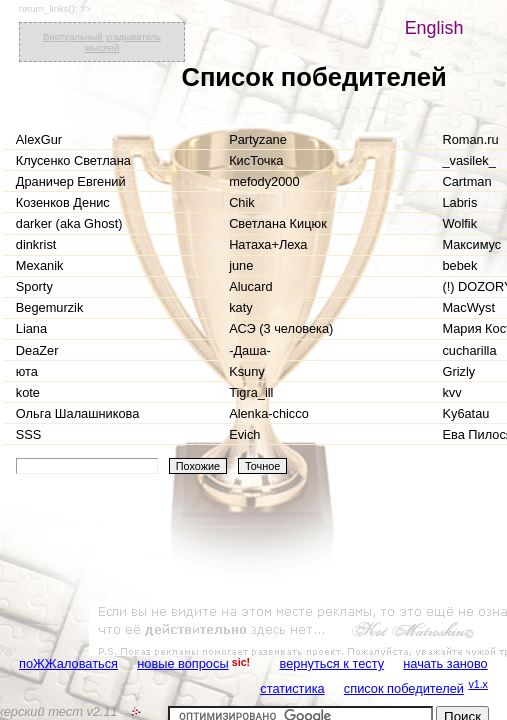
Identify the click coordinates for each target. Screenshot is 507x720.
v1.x (478, 684)
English (434, 28)
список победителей (404, 688)
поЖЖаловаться (68, 663)
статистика (292, 688)
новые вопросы (182, 663)
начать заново (445, 663)
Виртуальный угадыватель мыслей (102, 42)
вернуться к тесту (332, 663)
